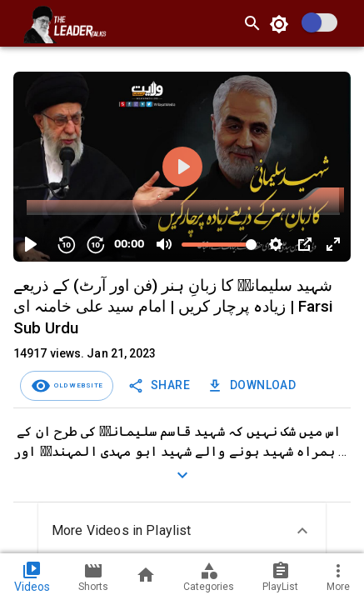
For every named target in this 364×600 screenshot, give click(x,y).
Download (253, 385)
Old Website (77, 385)
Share (160, 385)
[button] (182, 531)
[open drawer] (13, 23)
